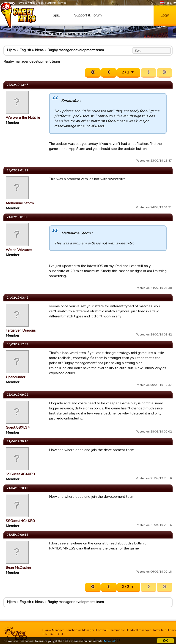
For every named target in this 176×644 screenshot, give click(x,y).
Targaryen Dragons (21, 330)
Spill (56, 15)
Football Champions (110, 630)
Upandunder (15, 377)
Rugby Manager (53, 630)
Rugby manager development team (76, 50)
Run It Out (56, 634)
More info (110, 641)
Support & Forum (88, 15)
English (25, 50)
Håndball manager (138, 630)
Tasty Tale (159, 630)
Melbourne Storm (20, 203)
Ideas (39, 50)
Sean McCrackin (18, 568)
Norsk (166, 3)
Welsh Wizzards (19, 250)
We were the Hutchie (23, 118)
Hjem (11, 50)
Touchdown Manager (80, 630)
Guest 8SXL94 (18, 428)
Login (165, 15)
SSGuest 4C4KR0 (20, 474)
